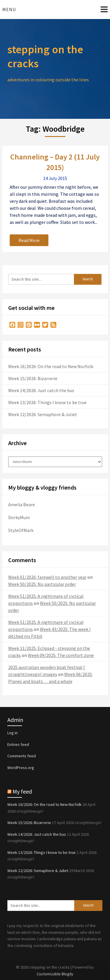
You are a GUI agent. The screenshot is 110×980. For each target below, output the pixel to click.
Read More (29, 240)
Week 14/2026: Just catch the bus (41, 390)
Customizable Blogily (55, 974)
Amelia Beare (22, 504)
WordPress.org (21, 768)
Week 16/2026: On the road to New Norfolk (51, 366)
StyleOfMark (21, 530)
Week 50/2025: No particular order (42, 584)
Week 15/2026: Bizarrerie (33, 378)
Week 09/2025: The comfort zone (61, 655)
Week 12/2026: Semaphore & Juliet (43, 414)
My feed (22, 791)
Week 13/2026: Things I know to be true (47, 402)
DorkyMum (19, 517)
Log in (12, 733)
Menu (9, 9)
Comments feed (22, 756)
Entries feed (18, 744)
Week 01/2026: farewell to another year (47, 577)
